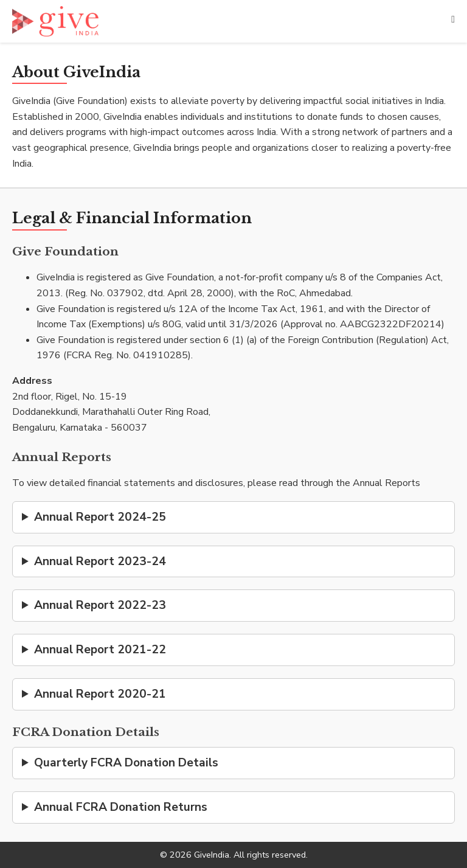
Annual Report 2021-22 (100, 650)
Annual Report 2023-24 (100, 561)
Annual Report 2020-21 (100, 694)
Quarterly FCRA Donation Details (126, 763)
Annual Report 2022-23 (100, 605)
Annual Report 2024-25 (100, 517)
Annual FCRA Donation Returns (121, 807)
